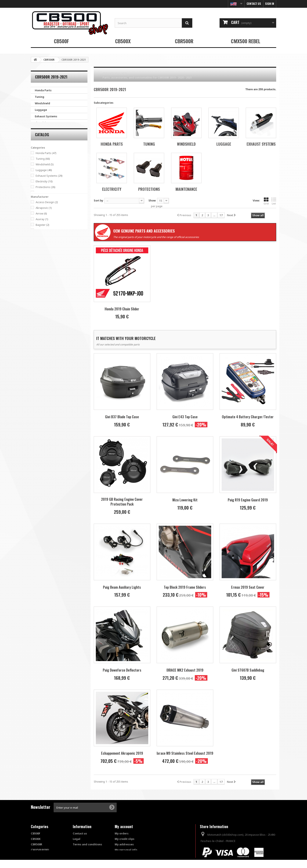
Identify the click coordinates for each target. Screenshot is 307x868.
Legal (77, 839)
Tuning (40, 97)
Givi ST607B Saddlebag (248, 670)
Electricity (42, 123)
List (274, 201)
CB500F (61, 41)
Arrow (41, 230)
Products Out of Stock (45, 855)
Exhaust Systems (46, 116)
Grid (266, 201)
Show (152, 200)
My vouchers (123, 855)
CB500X (123, 41)
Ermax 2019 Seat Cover (248, 587)
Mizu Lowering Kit (185, 500)
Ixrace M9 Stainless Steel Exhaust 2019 (185, 753)
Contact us (254, 4)
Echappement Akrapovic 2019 (122, 753)
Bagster (42, 241)
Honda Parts (43, 90)
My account (124, 826)
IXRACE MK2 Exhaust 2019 (185, 670)
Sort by (98, 200)
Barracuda (44, 247)
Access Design (47, 218)
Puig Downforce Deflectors (122, 670)
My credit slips (125, 839)
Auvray (42, 235)
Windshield (42, 103)
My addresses (124, 844)
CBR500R (184, 41)
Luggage (41, 110)
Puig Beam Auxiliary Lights (122, 587)
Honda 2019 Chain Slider (122, 309)
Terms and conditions (87, 844)
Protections (43, 129)
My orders (122, 833)
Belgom (42, 252)
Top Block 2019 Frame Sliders (185, 587)
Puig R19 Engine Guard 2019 (248, 500)
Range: (35, 267)
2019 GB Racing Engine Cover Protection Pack (122, 502)
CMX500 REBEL (246, 41)
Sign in (270, 4)
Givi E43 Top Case (185, 417)
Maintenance (44, 136)
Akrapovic (44, 224)
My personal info (126, 850)
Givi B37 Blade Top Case (122, 417)
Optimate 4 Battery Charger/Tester (248, 417)
